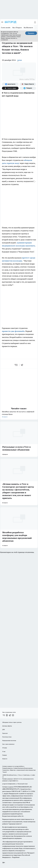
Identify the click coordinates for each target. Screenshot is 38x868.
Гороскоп (5, 733)
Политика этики (7, 737)
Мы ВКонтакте (28, 28)
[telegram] (23, 365)
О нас (4, 751)
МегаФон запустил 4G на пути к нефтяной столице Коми (19, 414)
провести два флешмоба (13, 331)
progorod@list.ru (13, 781)
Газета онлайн (6, 28)
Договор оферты (7, 726)
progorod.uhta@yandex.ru (10, 784)
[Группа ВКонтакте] (10, 84)
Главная (5, 755)
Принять (31, 33)
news (20, 60)
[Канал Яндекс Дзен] (10, 88)
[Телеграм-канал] (28, 88)
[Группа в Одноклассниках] (7, 715)
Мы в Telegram (17, 28)
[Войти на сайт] (35, 22)
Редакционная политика (9, 741)
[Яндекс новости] (28, 84)
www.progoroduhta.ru (18, 766)
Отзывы (5, 748)
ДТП (4, 730)
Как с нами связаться (8, 744)
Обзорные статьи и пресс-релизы (12, 722)
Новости (5, 759)
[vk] (16, 365)
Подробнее (16, 857)
